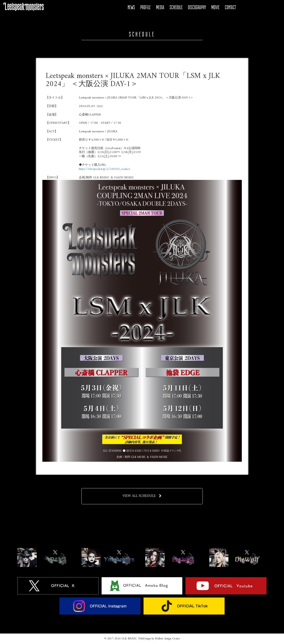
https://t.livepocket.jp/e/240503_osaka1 (105, 169)
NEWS (131, 7)
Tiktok (274, 7)
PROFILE (145, 7)
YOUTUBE (259, 7)
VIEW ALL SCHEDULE (142, 496)
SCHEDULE (176, 7)
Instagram (267, 7)
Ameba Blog (252, 7)
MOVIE (215, 7)
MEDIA (160, 7)
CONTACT (230, 7)
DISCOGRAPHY (197, 7)
